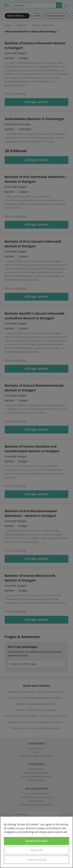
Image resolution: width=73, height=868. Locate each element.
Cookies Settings (36, 860)
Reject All (36, 850)
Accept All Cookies (36, 841)
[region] (36, 842)
